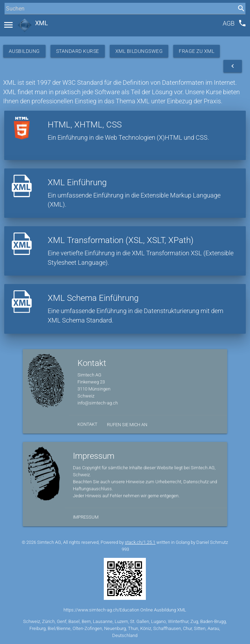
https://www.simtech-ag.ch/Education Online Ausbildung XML (125, 610)
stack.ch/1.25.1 (140, 542)
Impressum (86, 517)
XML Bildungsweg (139, 51)
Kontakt (87, 424)
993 (125, 549)
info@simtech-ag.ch (98, 403)
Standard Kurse (78, 51)
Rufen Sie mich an (127, 425)
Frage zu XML (197, 51)
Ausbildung (24, 51)
